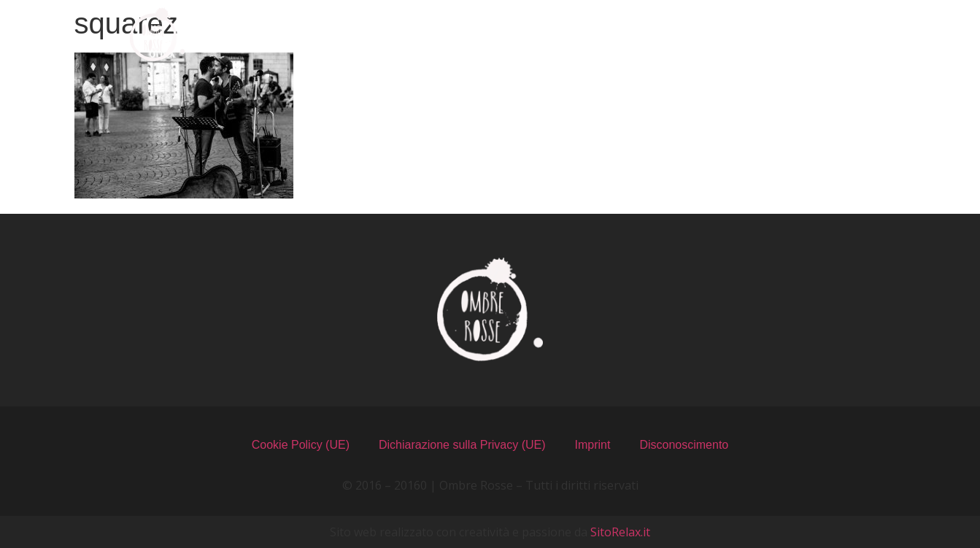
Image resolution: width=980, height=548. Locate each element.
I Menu (442, 35)
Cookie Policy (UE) (301, 445)
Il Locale (563, 35)
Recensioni (697, 35)
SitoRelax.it (620, 532)
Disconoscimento (684, 445)
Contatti (834, 35)
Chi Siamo (316, 35)
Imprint (593, 445)
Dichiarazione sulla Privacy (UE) (462, 445)
